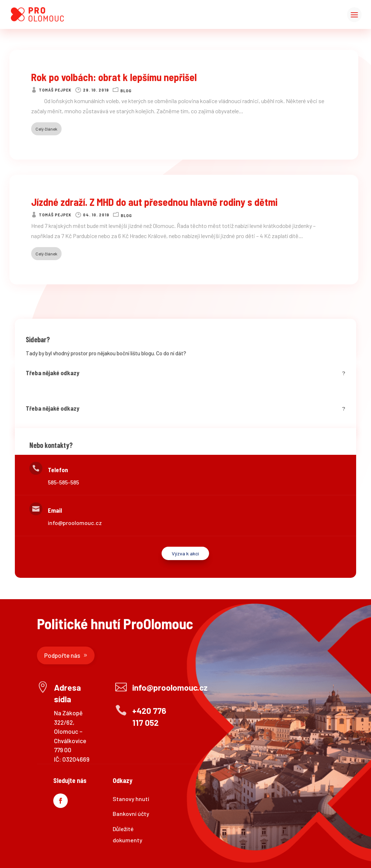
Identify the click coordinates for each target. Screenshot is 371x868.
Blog (126, 90)
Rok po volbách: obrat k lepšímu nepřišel (114, 77)
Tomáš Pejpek (55, 90)
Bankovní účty (131, 814)
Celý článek (46, 129)
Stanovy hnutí (131, 799)
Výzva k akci (185, 553)
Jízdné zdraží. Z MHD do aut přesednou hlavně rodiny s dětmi (154, 202)
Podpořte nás (62, 655)
